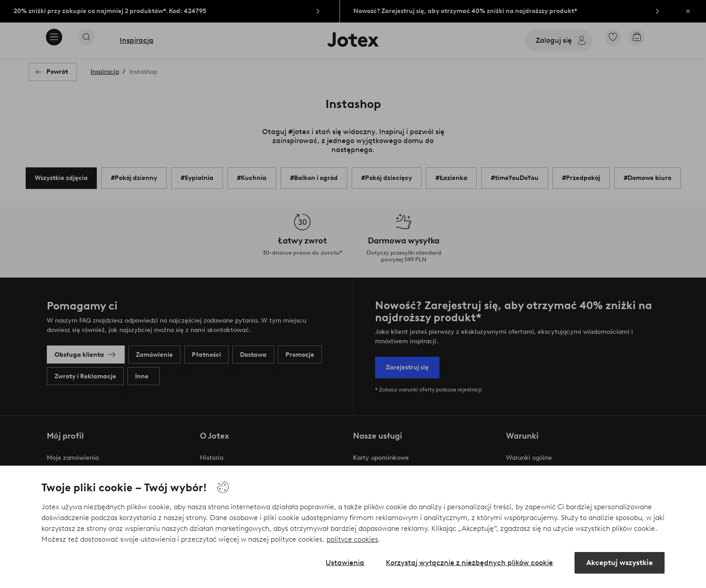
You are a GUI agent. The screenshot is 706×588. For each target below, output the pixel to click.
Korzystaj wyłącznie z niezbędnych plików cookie (469, 563)
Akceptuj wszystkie (620, 563)
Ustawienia (345, 563)
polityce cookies (352, 539)
